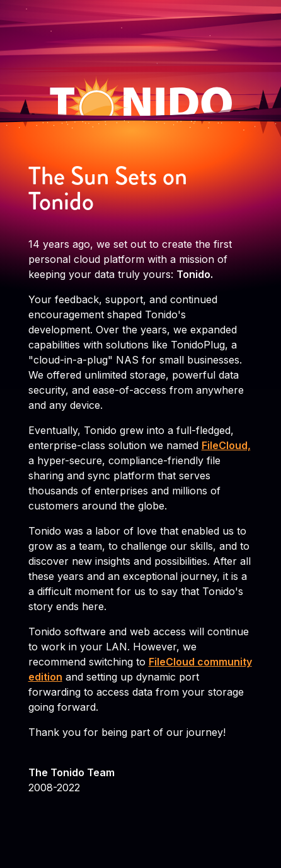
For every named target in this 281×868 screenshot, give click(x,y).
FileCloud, (226, 445)
